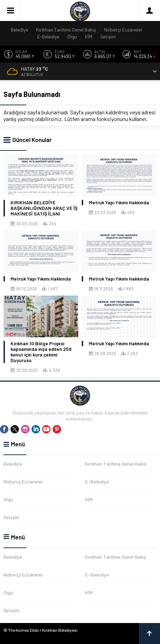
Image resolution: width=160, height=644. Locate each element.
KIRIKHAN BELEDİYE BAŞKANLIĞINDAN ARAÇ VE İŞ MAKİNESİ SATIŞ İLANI (44, 208)
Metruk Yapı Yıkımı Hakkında (119, 203)
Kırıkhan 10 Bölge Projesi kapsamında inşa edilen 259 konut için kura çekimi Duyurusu (41, 352)
